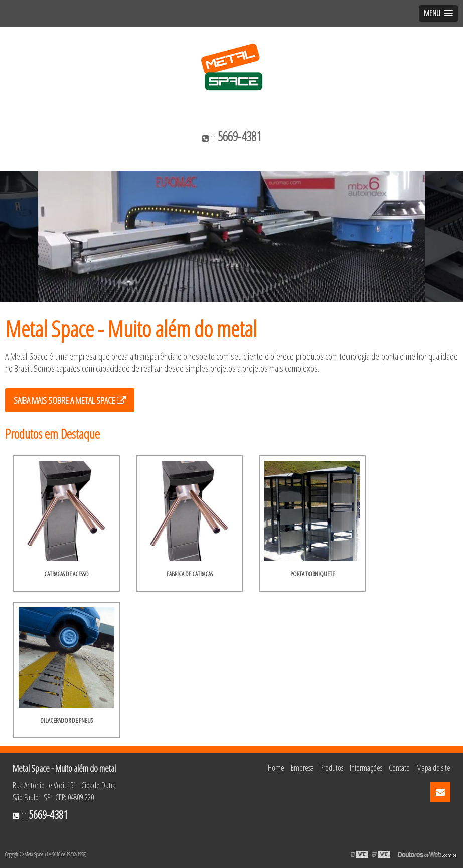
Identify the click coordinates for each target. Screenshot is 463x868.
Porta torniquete (313, 574)
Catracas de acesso (66, 574)
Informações (366, 768)
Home (276, 768)
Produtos (332, 768)
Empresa (302, 768)
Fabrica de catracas (190, 574)
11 (232, 136)
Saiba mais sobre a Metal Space (70, 400)
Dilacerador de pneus (66, 720)
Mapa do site (433, 768)
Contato (399, 768)
